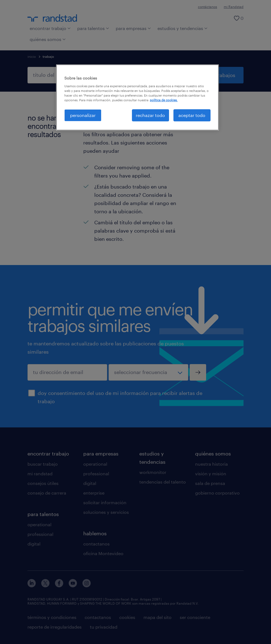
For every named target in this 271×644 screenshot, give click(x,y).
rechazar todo (150, 115)
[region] (137, 97)
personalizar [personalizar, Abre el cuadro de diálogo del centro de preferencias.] (83, 115)
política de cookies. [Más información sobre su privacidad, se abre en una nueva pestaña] (164, 100)
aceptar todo (192, 115)
